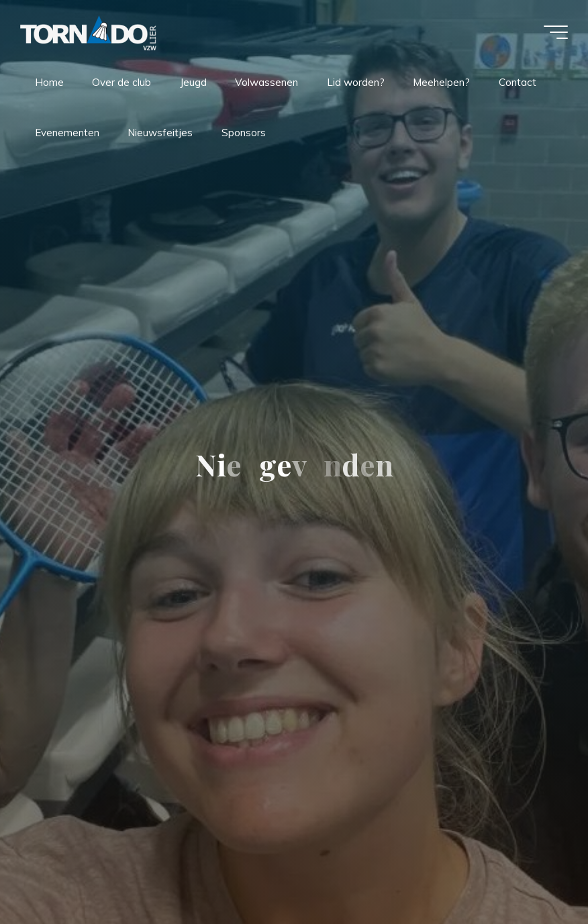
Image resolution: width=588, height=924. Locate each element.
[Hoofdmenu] (556, 32)
